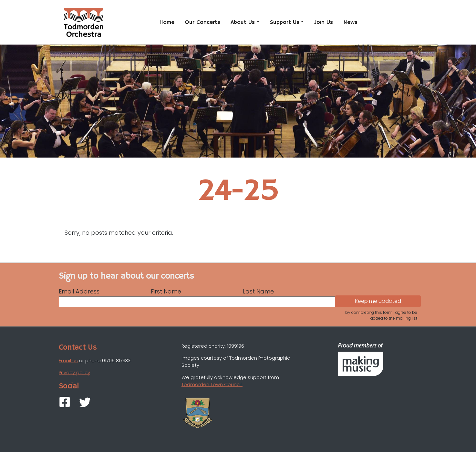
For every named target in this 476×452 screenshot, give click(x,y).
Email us (68, 361)
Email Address (79, 291)
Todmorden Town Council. (212, 385)
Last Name (258, 291)
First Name (166, 291)
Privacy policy (74, 373)
